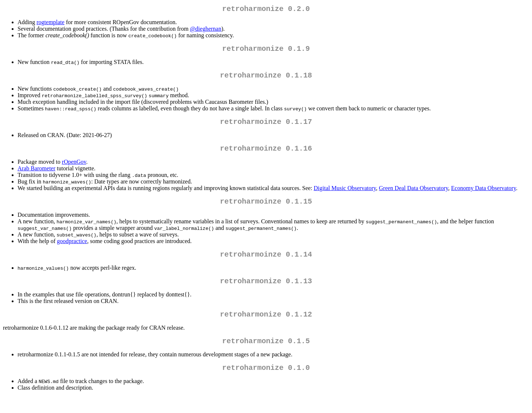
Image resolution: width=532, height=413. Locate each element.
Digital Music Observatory (345, 195)
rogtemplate (50, 24)
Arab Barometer (37, 176)
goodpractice (72, 250)
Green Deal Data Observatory (414, 195)
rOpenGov (74, 169)
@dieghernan (206, 30)
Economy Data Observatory (484, 195)
